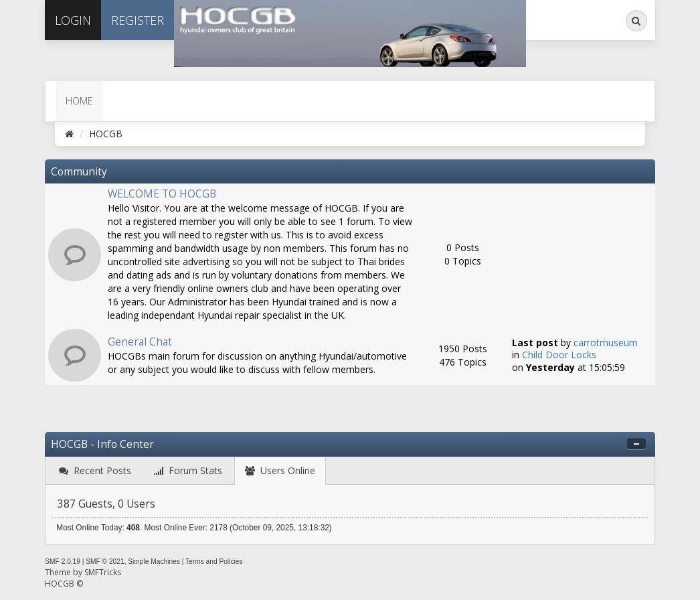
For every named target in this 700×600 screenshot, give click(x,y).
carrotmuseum (606, 343)
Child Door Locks (559, 355)
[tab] (95, 471)
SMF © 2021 (105, 561)
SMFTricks (103, 572)
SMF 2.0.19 (63, 561)
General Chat (140, 342)
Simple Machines (154, 561)
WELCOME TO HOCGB (162, 194)
